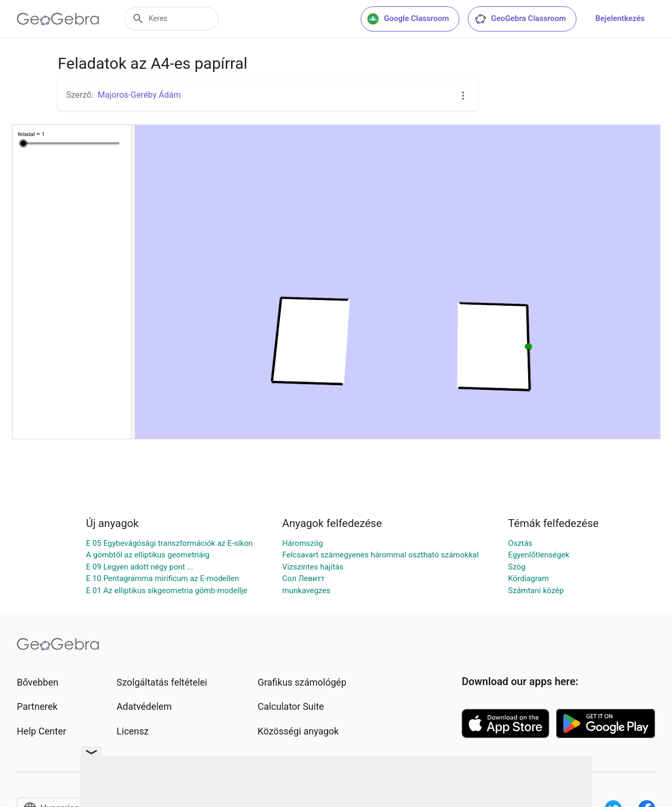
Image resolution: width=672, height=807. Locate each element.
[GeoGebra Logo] (58, 19)
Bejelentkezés (620, 18)
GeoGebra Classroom (520, 19)
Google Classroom (408, 19)
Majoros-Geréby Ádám (139, 95)
